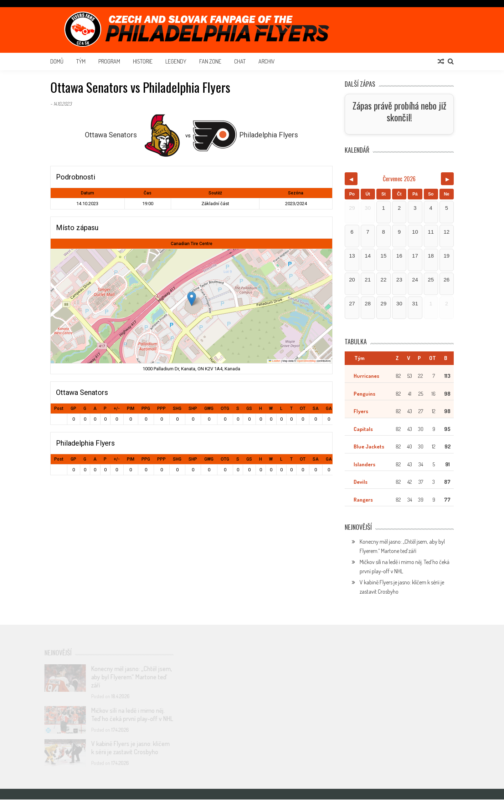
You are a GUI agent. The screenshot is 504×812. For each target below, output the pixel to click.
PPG (146, 408)
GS (249, 408)
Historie (143, 61)
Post (59, 408)
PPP (161, 408)
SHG (177, 408)
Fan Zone (210, 61)
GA (329, 408)
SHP (193, 408)
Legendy (176, 61)
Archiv (267, 61)
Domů (57, 61)
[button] (192, 299)
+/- (117, 408)
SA (316, 408)
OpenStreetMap (306, 361)
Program (109, 61)
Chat (240, 61)
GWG (209, 408)
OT (303, 408)
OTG (225, 408)
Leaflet (274, 361)
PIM (131, 408)
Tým (81, 61)
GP (73, 408)
